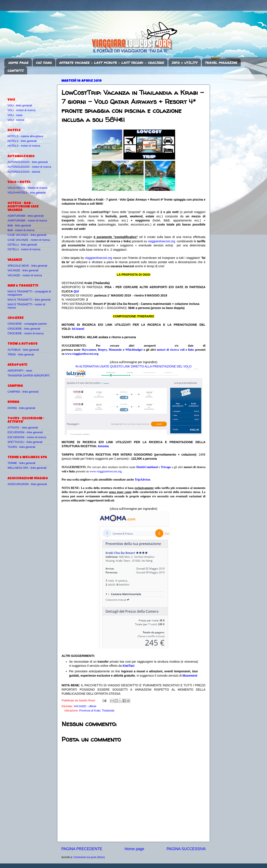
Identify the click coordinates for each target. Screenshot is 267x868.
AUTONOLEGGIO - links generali (28, 162)
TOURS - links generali (21, 447)
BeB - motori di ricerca (21, 230)
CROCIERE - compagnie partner (27, 324)
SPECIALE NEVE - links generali (27, 266)
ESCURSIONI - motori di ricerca (27, 437)
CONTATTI (16, 71)
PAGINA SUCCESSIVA (186, 849)
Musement (190, 676)
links (191, 350)
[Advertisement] (33, 84)
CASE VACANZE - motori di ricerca (29, 240)
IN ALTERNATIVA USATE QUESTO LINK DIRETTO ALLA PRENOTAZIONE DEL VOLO (133, 366)
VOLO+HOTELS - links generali (27, 193)
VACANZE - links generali (23, 270)
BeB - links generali (19, 226)
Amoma (103, 446)
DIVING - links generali (21, 408)
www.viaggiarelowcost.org (82, 354)
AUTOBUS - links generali (23, 350)
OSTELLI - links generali (22, 245)
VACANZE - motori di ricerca (25, 275)
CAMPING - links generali (23, 392)
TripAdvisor (142, 480)
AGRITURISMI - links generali (26, 216)
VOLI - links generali (20, 106)
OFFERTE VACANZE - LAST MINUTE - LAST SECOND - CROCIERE (112, 63)
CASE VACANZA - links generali (27, 235)
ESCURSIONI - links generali (25, 432)
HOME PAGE (18, 63)
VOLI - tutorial (16, 120)
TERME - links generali (21, 463)
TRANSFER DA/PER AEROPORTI (29, 376)
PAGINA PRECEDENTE (82, 849)
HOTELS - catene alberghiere (25, 136)
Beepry (102, 350)
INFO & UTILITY (185, 63)
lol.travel (78, 329)
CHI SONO (44, 63)
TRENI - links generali (21, 355)
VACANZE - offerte (85, 706)
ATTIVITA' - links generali (23, 428)
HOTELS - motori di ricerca (24, 146)
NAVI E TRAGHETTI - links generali (29, 300)
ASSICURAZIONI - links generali (27, 484)
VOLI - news (15, 115)
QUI (76, 291)
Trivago (166, 467)
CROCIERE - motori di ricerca (26, 333)
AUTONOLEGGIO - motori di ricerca (29, 167)
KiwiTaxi (128, 666)
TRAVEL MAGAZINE (221, 63)
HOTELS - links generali (22, 141)
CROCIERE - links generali (24, 329)
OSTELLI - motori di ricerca (24, 249)
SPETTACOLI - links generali (25, 442)
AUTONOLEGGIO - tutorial (24, 172)
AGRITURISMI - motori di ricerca (27, 221)
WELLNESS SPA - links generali (27, 468)
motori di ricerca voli (171, 350)
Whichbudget (134, 350)
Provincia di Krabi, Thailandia (97, 711)
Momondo (115, 350)
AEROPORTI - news (20, 371)
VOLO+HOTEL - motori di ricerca (27, 188)
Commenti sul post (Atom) (89, 857)
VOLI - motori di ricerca (21, 110)
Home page (134, 849)
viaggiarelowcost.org (161, 241)
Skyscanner (89, 350)
